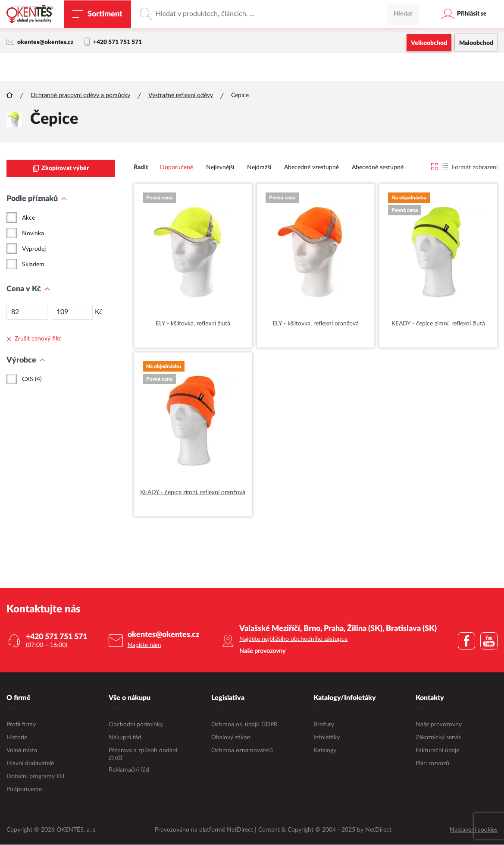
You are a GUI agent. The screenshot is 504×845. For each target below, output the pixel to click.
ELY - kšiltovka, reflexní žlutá (193, 324)
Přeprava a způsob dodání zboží (143, 755)
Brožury (324, 725)
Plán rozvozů (432, 764)
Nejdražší (259, 168)
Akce (28, 218)
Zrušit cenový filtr (34, 339)
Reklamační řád (129, 770)
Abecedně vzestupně (311, 168)
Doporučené (177, 168)
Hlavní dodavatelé (30, 764)
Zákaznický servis (438, 738)
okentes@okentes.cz (40, 42)
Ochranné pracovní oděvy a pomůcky (80, 96)
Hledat (403, 67)
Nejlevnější (220, 168)
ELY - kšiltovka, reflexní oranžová (316, 324)
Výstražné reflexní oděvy (181, 96)
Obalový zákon (231, 738)
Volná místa (22, 751)
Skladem (33, 265)
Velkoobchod (429, 43)
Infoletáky (327, 738)
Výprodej (34, 249)
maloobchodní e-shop (329, 24)
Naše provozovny (439, 725)
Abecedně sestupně (378, 168)
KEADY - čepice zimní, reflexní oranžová (193, 493)
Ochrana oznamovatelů (242, 751)
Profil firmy (21, 725)
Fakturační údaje (437, 751)
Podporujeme (24, 790)
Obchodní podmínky (136, 725)
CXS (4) (32, 380)
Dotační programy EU (35, 777)
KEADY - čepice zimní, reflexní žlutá (438, 324)
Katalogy (325, 751)
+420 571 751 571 (113, 42)
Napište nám (144, 646)
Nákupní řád (125, 738)
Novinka (33, 234)
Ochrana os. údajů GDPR (244, 725)
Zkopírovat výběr (61, 169)
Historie (17, 738)
